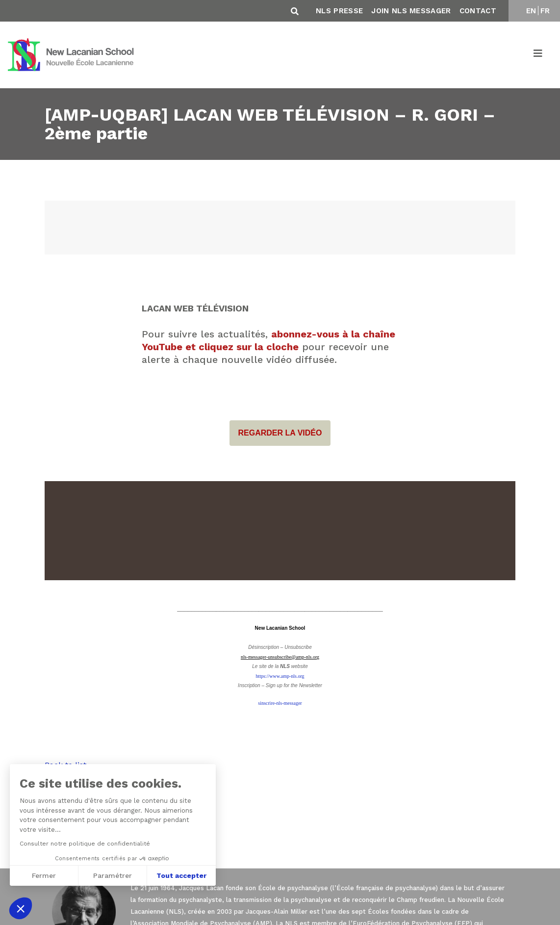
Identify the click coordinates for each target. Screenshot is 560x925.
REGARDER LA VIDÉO (280, 433)
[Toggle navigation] (538, 55)
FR (545, 11)
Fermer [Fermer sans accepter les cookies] (44, 875)
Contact (478, 11)
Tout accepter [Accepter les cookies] (181, 875)
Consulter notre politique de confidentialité (85, 844)
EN (531, 11)
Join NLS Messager (411, 11)
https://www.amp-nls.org (280, 676)
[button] (21, 908)
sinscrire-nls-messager (280, 703)
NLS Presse (339, 11)
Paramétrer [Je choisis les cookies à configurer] (113, 875)
